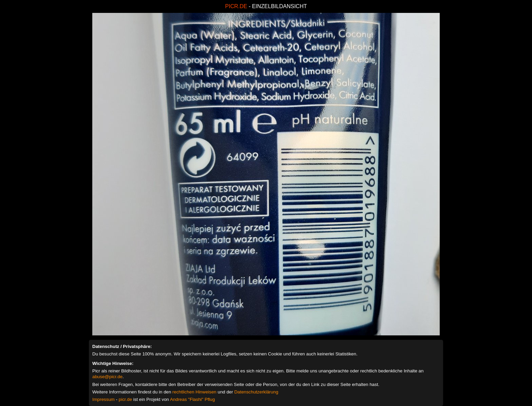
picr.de (125, 399)
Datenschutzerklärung (256, 392)
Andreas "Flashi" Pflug (192, 399)
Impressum (103, 399)
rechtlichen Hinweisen (194, 392)
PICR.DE (236, 6)
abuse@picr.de (107, 377)
